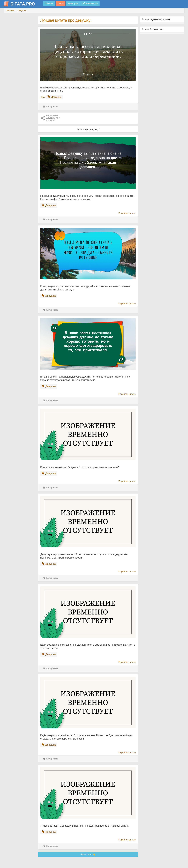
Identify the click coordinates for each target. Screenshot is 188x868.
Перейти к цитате (127, 213)
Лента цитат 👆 (88, 854)
